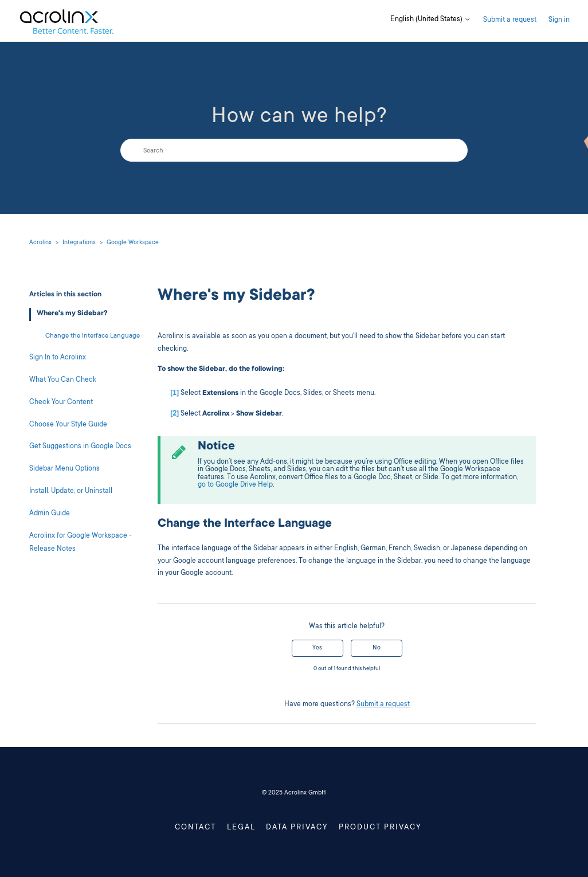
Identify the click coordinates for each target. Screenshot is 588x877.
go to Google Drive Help (235, 485)
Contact (195, 828)
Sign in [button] (559, 20)
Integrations (79, 243)
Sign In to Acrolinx (58, 358)
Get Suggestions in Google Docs (80, 447)
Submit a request (510, 20)
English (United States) (431, 20)
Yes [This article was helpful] (317, 648)
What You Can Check (63, 380)
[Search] (294, 150)
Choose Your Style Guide (68, 425)
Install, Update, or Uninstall (71, 492)
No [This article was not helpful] (377, 648)
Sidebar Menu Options (64, 469)
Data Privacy (297, 828)
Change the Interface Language (93, 336)
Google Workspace (133, 243)
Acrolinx (40, 243)
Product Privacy (380, 828)
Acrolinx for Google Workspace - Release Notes (81, 543)
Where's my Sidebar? (72, 314)
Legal (241, 828)
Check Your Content (61, 403)
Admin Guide (50, 514)
